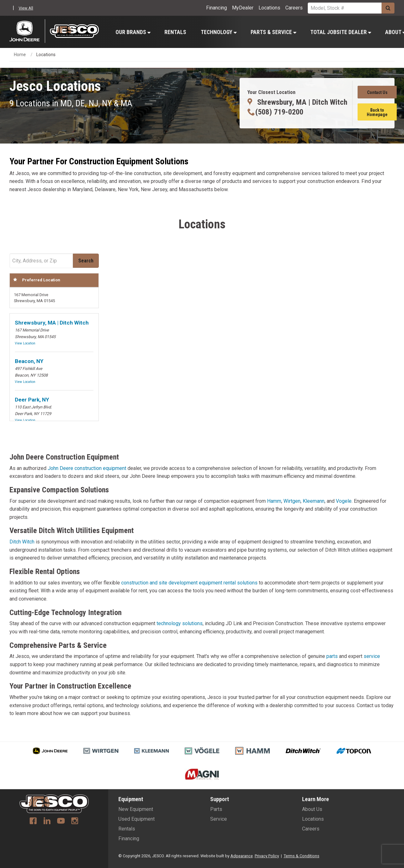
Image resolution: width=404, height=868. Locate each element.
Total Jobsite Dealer (341, 32)
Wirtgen (292, 501)
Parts (216, 809)
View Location (25, 343)
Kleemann (314, 501)
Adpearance (242, 856)
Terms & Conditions (302, 856)
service (372, 656)
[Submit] (388, 8)
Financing (217, 8)
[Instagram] (75, 822)
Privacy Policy (267, 856)
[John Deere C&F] (27, 31)
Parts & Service (273, 32)
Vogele (344, 501)
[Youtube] (61, 822)
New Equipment (136, 809)
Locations (269, 8)
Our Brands (133, 32)
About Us (312, 809)
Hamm (274, 501)
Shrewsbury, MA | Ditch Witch (52, 323)
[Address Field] (41, 261)
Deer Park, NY (32, 400)
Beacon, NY (29, 361)
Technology (219, 32)
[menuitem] (133, 32)
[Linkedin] (47, 822)
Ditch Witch (22, 542)
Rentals (175, 32)
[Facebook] (33, 822)
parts (332, 656)
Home (20, 55)
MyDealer (243, 8)
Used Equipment (137, 819)
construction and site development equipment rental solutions (189, 583)
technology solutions (180, 623)
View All (26, 8)
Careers (294, 8)
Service (219, 819)
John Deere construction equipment (87, 468)
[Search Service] (345, 8)
